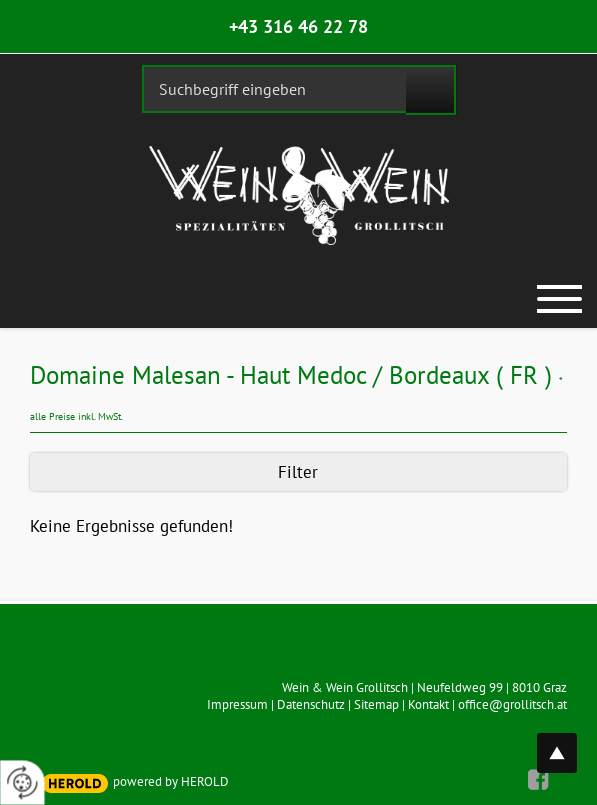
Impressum (237, 704)
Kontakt (428, 704)
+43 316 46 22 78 (298, 26)
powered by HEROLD (171, 781)
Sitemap (376, 704)
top (568, 741)
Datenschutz (311, 704)
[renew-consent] (22, 782)
